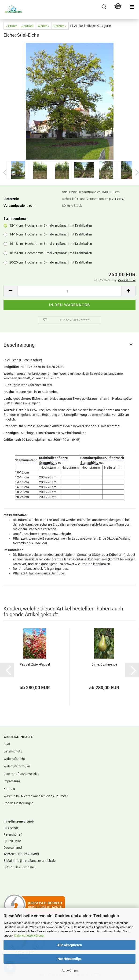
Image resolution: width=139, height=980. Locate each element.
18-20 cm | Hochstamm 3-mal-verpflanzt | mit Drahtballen (48, 253)
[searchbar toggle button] (104, 7)
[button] (11, 291)
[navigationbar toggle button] (132, 7)
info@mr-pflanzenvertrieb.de (35, 861)
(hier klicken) (117, 199)
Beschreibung (19, 345)
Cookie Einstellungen (18, 803)
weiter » (44, 26)
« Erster (11, 26)
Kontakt (9, 789)
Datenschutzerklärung (29, 935)
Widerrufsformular (17, 766)
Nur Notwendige (70, 959)
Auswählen (70, 971)
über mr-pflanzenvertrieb (21, 774)
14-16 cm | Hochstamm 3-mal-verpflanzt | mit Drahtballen (48, 234)
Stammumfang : (15, 218)
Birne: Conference (104, 664)
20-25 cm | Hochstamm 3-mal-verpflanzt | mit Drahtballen (48, 262)
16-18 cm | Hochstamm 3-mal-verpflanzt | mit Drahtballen (48, 244)
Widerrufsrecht (14, 759)
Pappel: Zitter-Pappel (35, 664)
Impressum (12, 781)
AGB (7, 744)
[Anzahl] (69, 291)
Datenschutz (13, 751)
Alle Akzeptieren (70, 945)
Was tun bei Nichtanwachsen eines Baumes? (36, 796)
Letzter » (60, 26)
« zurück (27, 26)
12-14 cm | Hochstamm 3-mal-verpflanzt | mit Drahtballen (48, 226)
